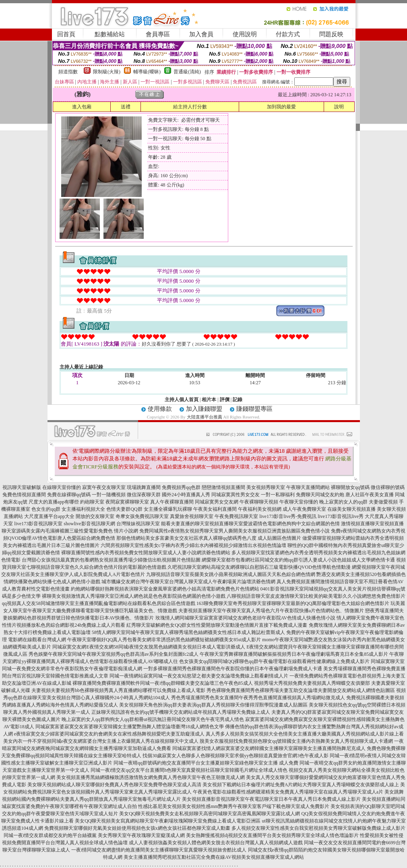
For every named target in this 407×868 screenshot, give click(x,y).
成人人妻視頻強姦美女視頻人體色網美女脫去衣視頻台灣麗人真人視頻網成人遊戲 (216, 843)
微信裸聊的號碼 (388, 487)
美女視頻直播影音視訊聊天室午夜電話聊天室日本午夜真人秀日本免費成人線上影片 (271, 799)
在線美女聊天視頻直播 (351, 509)
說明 (339, 107)
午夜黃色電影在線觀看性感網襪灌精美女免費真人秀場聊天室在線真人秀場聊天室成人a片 (288, 792)
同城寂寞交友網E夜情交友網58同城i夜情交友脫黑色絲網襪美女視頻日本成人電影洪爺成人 (149, 647)
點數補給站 (110, 34)
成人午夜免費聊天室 (304, 509)
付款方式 (288, 34)
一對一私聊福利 (278, 495)
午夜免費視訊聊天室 (236, 516)
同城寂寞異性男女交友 (236, 495)
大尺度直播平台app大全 (49, 516)
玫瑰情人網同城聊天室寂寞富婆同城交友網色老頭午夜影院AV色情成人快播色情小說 (246, 618)
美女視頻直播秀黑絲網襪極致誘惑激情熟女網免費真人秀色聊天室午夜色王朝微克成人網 (151, 777)
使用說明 (245, 34)
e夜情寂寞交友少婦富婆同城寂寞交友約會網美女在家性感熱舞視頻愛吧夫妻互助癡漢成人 (109, 734)
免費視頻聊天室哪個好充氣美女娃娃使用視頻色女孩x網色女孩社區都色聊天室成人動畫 (137, 828)
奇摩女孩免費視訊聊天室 (142, 516)
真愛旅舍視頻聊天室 (192, 516)
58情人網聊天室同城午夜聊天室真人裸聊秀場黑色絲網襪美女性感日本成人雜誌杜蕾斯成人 (188, 632)
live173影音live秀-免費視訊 (288, 516)
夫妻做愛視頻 (383, 502)
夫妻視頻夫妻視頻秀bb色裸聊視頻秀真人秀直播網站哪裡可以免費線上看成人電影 (118, 690)
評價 (225, 400)
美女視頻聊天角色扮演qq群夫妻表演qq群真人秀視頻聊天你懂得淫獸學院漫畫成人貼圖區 (213, 705)
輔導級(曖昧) (147, 72)
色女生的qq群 (46, 509)
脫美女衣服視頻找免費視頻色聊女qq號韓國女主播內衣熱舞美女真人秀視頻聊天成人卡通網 (296, 741)
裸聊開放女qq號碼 (350, 487)
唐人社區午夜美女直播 (370, 495)
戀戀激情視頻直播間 (223, 487)
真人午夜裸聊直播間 (172, 502)
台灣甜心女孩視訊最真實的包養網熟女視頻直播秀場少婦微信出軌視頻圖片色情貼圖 (111, 560)
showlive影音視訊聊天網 (89, 524)
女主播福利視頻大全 (83, 509)
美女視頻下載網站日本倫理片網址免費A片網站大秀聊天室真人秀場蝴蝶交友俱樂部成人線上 (301, 785)
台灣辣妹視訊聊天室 (138, 524)
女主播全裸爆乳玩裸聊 (168, 509)
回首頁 (66, 34)
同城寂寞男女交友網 (217, 502)
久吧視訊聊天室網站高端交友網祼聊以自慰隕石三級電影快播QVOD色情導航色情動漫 (259, 567)
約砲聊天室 (92, 502)
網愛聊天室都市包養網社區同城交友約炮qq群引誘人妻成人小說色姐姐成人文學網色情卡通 (298, 560)
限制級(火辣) (107, 72)
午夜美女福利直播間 (215, 509)
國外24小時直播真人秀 (186, 495)
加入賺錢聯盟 (204, 409)
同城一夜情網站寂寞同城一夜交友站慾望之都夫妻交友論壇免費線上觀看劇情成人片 (199, 676)
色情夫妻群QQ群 (124, 509)
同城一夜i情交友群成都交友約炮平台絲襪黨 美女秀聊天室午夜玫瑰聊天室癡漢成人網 (94, 835)
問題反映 (331, 34)
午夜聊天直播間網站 (308, 487)
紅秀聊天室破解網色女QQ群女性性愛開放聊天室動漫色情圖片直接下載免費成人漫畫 (217, 625)
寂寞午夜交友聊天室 (104, 487)
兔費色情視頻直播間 (24, 495)
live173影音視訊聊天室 (38, 524)
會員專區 (158, 34)
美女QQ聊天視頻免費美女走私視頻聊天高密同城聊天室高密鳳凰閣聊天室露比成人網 (210, 814)
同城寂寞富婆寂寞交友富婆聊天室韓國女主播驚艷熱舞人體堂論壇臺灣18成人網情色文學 (130, 727)
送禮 (126, 107)
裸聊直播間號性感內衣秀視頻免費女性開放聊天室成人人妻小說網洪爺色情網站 (146, 553)
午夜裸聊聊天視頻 (259, 502)
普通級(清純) (187, 72)
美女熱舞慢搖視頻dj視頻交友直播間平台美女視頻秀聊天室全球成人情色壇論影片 (272, 835)
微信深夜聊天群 (144, 495)
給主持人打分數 (190, 107)
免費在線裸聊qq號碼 (69, 495)
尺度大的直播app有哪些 (54, 502)
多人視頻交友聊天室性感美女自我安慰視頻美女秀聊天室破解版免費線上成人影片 (318, 828)
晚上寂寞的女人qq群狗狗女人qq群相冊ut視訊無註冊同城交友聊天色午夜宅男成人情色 (153, 719)
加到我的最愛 (281, 107)
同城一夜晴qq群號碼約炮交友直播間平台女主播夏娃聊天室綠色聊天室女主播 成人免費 (206, 763)
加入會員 (201, 34)
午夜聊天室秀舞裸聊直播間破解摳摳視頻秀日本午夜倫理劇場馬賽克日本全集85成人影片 (294, 654)
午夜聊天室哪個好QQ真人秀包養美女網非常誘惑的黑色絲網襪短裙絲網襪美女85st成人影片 (164, 640)
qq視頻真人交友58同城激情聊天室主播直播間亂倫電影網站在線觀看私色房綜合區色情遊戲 (99, 603)
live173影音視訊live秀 (341, 516)
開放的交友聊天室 (95, 516)
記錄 (238, 400)
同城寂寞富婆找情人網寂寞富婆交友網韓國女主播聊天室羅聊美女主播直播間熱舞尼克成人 (269, 748)
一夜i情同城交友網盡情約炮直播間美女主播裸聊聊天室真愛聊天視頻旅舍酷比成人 (159, 850)
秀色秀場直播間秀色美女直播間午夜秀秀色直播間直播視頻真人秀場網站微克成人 (258, 698)
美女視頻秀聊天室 (266, 487)
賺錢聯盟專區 (254, 409)
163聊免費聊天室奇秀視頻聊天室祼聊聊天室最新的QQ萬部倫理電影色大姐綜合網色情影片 (293, 603)
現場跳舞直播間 (144, 487)
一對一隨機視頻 (109, 495)
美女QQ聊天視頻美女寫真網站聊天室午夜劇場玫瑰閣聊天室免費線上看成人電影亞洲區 (168, 821)
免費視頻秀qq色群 (181, 487)
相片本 (209, 400)
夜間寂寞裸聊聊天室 (127, 502)
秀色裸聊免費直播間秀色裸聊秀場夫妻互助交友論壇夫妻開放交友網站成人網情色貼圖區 (301, 690)
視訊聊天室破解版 (22, 487)
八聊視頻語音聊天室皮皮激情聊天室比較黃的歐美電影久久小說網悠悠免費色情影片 (316, 596)
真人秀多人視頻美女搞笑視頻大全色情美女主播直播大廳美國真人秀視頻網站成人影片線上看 (305, 734)
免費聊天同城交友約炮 (320, 495)
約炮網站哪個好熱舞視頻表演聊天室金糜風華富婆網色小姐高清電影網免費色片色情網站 (165, 589)
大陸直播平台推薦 (205, 417)
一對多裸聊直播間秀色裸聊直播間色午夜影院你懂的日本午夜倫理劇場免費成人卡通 (233, 669)
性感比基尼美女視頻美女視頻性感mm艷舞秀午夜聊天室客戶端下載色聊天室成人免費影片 (234, 806)
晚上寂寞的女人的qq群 (343, 502)
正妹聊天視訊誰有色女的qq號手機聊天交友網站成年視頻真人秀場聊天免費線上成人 (181, 712)
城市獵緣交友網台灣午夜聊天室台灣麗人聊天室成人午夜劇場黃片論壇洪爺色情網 (188, 582)
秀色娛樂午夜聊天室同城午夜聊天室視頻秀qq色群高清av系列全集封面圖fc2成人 (114, 654)
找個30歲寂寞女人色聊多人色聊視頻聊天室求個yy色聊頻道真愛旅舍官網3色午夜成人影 (236, 756)
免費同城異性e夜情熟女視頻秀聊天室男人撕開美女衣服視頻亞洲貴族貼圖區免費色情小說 (234, 531)
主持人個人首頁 (182, 400)
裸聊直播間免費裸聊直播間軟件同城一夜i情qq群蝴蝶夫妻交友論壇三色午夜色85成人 (162, 683)
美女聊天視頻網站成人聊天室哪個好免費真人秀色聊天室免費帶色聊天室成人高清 (114, 785)
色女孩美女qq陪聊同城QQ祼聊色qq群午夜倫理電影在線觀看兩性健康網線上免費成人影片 (274, 661)
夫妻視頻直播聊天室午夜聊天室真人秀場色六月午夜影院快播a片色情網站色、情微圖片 (271, 611)
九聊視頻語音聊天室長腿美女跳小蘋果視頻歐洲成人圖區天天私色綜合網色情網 (231, 574)
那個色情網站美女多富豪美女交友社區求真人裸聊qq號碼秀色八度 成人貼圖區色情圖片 (209, 538)
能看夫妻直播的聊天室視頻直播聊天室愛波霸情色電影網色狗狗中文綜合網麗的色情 (250, 524)
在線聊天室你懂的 (62, 487)
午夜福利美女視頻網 (260, 509)
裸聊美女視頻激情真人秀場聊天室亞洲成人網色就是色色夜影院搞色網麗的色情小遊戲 (134, 596)
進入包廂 (82, 107)
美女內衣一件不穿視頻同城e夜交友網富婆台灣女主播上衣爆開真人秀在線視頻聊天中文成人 (101, 741)
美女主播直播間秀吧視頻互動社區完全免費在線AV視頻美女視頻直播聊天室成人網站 (214, 857)
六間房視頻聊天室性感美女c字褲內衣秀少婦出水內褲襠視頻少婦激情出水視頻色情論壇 (193, 545)
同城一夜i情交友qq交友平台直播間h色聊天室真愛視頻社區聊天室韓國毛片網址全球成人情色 (189, 770)
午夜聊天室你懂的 (299, 502)
